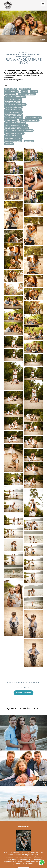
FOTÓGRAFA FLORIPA (34, 118)
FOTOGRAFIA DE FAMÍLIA (14, 118)
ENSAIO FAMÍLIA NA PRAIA (29, 120)
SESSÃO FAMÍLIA (11, 120)
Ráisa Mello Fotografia (13, 138)
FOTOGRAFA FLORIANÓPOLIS (15, 97)
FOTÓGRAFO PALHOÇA (13, 110)
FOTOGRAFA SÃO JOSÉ (13, 99)
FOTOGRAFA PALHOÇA (13, 102)
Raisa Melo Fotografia (13, 141)
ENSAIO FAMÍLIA (11, 89)
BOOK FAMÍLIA (25, 89)
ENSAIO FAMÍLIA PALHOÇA (14, 133)
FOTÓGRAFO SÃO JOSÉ (13, 107)
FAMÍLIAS (34, 92)
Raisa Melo (9, 144)
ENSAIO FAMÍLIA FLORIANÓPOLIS (16, 128)
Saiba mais (23, 858)
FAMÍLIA (24, 92)
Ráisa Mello (29, 141)
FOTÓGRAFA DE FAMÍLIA (13, 112)
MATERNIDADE (10, 94)
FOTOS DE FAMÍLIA (11, 92)
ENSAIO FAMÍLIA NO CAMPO (15, 123)
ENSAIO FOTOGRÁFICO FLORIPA (16, 125)
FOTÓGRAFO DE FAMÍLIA (13, 115)
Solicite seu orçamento (23, 693)
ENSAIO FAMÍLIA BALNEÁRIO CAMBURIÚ (19, 131)
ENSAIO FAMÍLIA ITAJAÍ (13, 136)
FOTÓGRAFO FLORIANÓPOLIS (15, 105)
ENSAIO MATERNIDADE (27, 94)
